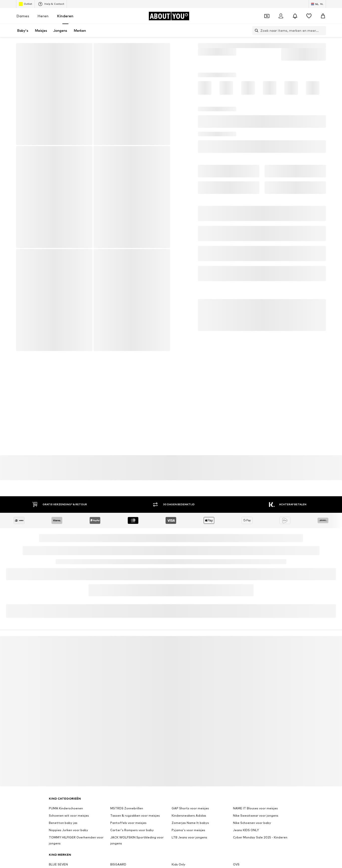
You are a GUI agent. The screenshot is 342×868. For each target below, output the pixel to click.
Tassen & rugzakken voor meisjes (135, 816)
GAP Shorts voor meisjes (190, 808)
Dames (23, 16)
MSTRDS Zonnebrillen (127, 808)
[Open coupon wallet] (267, 16)
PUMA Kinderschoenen (66, 808)
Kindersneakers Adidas (189, 816)
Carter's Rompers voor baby (132, 830)
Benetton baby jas (63, 823)
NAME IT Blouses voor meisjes (255, 808)
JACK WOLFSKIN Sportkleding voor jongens (137, 840)
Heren (43, 16)
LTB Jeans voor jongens (189, 837)
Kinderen (65, 16)
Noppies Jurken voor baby (69, 830)
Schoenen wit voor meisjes (69, 816)
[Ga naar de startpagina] (169, 16)
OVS (236, 864)
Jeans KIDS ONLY (246, 830)
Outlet (25, 4)
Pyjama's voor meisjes (188, 830)
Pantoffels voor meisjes (128, 823)
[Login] (281, 16)
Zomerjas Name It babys (190, 823)
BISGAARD (118, 864)
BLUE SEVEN (58, 864)
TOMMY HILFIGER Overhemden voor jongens (76, 840)
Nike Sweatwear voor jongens (256, 816)
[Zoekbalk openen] (255, 31)
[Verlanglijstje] (309, 16)
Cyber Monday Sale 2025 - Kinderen (260, 837)
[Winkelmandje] (323, 16)
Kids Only (179, 864)
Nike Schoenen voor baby (252, 823)
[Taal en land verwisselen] (317, 4)
